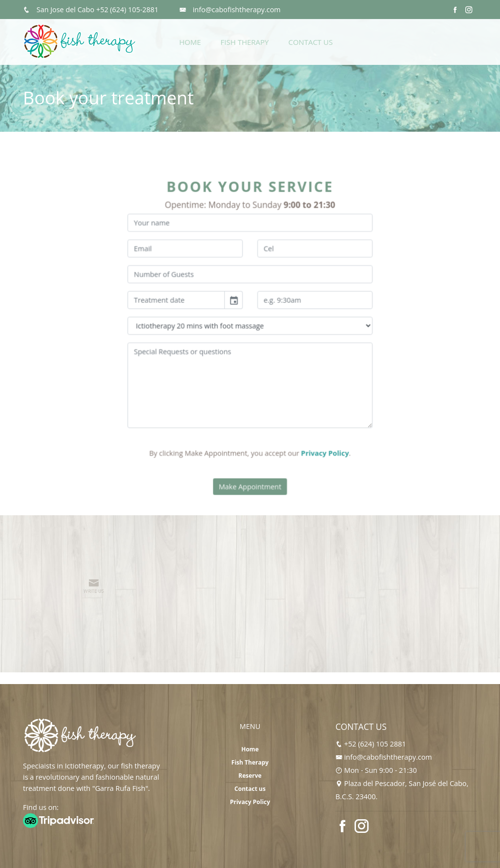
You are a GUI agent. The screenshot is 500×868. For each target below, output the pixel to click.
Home (190, 42)
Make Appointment (250, 475)
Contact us (250, 789)
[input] (182, 303)
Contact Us (310, 42)
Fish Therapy (245, 42)
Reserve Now (442, 40)
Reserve (250, 776)
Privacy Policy (319, 444)
